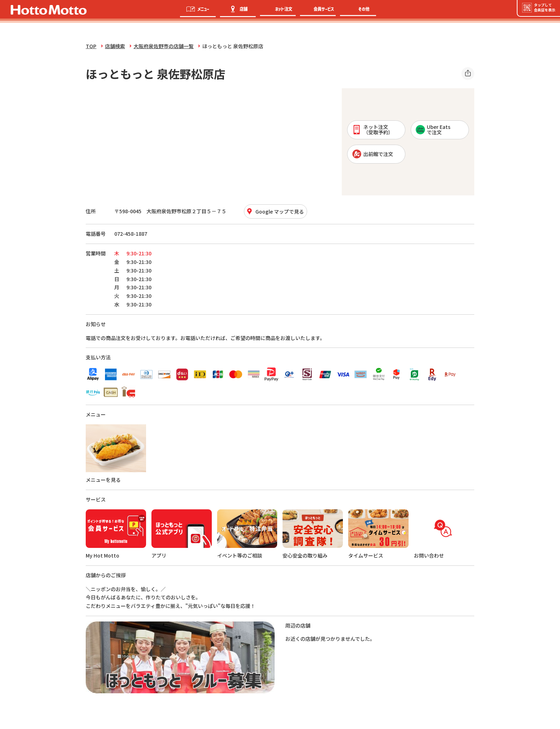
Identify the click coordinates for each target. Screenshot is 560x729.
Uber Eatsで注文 (433, 129)
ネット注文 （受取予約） (373, 129)
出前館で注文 (373, 154)
